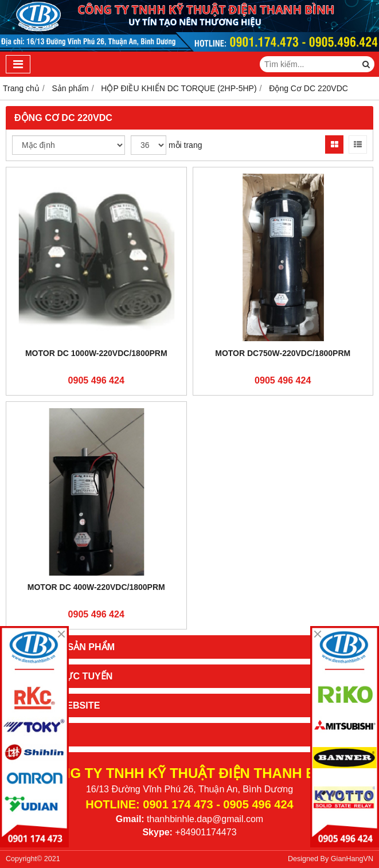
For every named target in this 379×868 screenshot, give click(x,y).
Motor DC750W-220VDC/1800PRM (283, 353)
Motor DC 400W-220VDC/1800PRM (96, 587)
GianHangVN (352, 859)
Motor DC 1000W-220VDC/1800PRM (96, 353)
